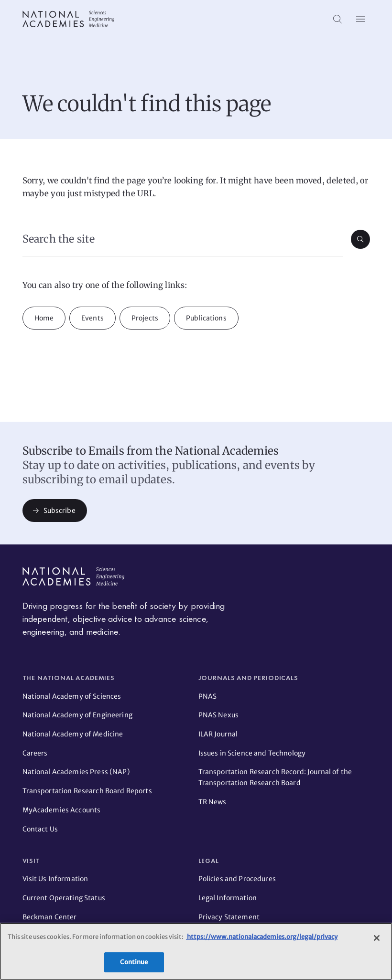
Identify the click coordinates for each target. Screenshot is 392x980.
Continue (134, 962)
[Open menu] (360, 19)
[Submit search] (360, 239)
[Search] (338, 19)
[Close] (377, 938)
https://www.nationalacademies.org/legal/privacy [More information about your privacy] (262, 937)
